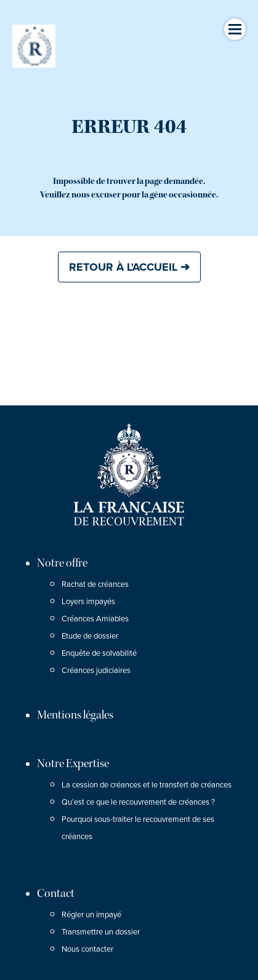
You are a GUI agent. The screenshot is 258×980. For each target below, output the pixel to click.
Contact (56, 893)
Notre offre (62, 563)
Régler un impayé (91, 915)
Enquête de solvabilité (99, 653)
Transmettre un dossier (101, 932)
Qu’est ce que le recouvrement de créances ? (138, 802)
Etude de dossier (90, 636)
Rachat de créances (95, 584)
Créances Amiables (95, 619)
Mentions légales (75, 715)
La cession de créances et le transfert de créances (147, 785)
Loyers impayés (88, 602)
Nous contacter (87, 949)
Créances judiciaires (96, 671)
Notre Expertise (73, 763)
